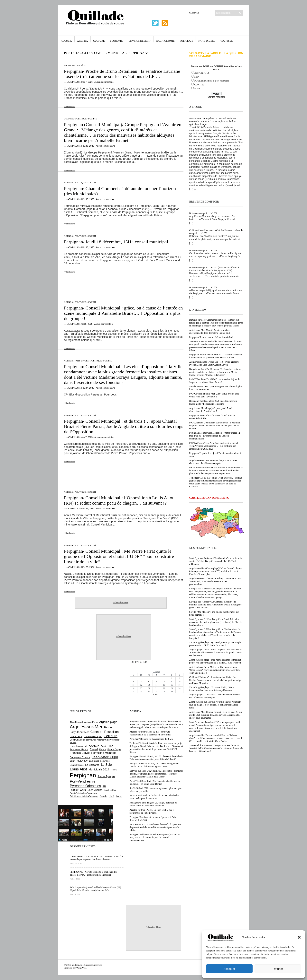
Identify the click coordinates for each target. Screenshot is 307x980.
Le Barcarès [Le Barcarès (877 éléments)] (92, 765)
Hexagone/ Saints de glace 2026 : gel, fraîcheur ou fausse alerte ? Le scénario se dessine (213, 402)
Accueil (66, 41)
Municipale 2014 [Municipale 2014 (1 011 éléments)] (99, 769)
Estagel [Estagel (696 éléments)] (94, 749)
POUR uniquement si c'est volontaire (212, 81)
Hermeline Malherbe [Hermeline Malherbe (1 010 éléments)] (104, 753)
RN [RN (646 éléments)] (104, 786)
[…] (191, 189)
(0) (195, 189)
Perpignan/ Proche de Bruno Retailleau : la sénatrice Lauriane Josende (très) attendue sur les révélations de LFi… (122, 74)
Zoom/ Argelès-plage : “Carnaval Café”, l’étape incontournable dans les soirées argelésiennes (212, 689)
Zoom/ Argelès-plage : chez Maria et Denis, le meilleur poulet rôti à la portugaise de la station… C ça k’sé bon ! (216, 661)
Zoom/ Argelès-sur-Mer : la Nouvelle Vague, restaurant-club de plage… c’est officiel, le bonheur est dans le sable (216, 705)
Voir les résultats (216, 97)
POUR (198, 89)
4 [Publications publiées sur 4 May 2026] (133, 682)
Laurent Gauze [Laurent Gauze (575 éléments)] (77, 765)
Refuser (278, 969)
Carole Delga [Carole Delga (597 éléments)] (76, 736)
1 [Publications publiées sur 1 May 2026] (164, 678)
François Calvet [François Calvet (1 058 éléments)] (80, 753)
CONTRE (199, 85)
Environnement (140, 41)
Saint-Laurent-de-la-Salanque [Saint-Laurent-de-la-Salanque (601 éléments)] (84, 796)
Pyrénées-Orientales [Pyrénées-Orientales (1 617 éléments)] (85, 786)
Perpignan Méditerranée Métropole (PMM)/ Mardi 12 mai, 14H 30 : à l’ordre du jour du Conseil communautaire (215, 436)
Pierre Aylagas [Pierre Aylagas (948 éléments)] (107, 776)
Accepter (229, 969)
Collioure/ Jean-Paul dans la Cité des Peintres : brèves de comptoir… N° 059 (216, 232)
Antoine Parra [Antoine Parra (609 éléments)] (91, 722)
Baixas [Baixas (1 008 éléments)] (108, 727)
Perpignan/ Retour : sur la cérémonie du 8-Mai (211, 337)
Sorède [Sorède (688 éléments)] (103, 796)
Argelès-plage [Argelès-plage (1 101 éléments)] (108, 722)
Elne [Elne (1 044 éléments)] (110, 746)
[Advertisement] (121, 285)
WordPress (81, 968)
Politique (186, 41)
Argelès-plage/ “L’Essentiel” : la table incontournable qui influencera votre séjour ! (214, 696)
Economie (117, 41)
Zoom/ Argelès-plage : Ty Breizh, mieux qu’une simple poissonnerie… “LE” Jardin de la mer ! (215, 644)
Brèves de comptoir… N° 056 (203, 287)
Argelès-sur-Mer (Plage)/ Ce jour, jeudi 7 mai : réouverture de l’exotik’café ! (211, 410)
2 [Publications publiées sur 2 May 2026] (172, 678)
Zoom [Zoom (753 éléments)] (119, 796)
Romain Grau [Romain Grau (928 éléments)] (78, 790)
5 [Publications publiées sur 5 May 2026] (141, 682)
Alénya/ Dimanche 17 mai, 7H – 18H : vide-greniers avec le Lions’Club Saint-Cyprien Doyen (214, 363)
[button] (299, 937)
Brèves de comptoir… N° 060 (203, 213)
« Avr (155, 694)
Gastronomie (165, 41)
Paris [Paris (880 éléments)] (114, 770)
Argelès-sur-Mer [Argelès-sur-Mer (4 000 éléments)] (86, 727)
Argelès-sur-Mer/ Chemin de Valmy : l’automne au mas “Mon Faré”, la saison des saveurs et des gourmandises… (215, 581)
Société (81, 65)
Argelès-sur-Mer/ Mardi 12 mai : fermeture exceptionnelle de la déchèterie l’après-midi (210, 331)
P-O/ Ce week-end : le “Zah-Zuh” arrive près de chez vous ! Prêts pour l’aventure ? (214, 395)
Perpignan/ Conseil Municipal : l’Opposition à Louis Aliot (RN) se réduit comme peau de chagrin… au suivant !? (119, 500)
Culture (99, 41)
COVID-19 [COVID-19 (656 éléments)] (94, 746)
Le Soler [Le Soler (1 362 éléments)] (107, 765)
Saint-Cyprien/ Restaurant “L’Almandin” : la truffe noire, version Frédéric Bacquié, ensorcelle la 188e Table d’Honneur (216, 561)
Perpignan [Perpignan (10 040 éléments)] (83, 775)
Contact (194, 13)
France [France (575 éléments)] (102, 749)
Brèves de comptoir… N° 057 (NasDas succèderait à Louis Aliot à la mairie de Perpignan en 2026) (214, 269)
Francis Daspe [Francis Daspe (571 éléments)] (114, 749)
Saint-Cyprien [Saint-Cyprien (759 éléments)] (95, 790)
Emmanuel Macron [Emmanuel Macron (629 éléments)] (79, 749)
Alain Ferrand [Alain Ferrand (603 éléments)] (76, 722)
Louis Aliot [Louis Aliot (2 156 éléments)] (79, 769)
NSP (197, 77)
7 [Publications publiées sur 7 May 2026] (156, 682)
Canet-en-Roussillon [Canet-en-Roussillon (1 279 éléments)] (105, 732)
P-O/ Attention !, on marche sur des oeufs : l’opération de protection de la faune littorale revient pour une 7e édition (215, 426)
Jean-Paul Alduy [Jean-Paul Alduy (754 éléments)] (79, 761)
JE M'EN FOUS (202, 73)
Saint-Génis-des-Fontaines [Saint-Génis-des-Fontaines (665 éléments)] (83, 793)
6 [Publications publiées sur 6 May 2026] (149, 682)
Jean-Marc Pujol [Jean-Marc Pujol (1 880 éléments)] (105, 757)
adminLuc (73, 82)
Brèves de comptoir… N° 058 (203, 250)
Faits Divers (207, 41)
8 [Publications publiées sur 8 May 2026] (164, 682)
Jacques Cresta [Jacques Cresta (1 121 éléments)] (80, 757)
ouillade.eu (77, 965)
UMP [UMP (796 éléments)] (111, 796)
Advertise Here (121, 603)
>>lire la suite (70, 106)
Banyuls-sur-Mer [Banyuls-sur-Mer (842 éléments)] (79, 732)
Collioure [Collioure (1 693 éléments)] (111, 736)
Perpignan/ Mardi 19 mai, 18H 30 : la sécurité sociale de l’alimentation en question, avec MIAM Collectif (216, 356)
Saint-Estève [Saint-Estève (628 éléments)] (110, 790)
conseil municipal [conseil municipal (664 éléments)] (79, 746)
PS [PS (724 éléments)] (94, 782)
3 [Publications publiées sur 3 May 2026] (179, 678)
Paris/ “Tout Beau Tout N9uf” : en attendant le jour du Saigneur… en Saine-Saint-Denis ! (215, 381)
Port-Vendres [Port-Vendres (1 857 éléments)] (80, 781)
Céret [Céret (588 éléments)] (103, 746)
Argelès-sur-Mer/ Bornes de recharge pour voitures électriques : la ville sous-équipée (213, 462)
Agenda (83, 41)
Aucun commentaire (104, 82)
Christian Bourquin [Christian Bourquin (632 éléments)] (93, 736)
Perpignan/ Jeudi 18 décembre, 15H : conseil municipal (116, 242)
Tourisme (227, 41)
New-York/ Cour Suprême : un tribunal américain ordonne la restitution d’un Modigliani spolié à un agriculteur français (213, 121)
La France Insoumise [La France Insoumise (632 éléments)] (99, 761)
